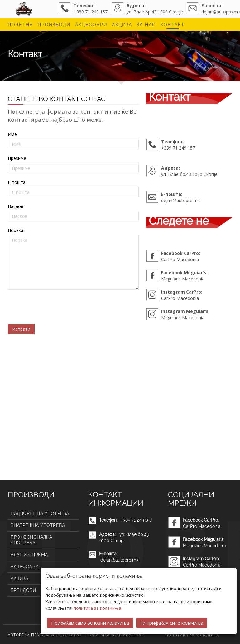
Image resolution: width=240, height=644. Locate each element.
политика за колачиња (97, 608)
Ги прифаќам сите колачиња (172, 623)
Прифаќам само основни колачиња (90, 623)
